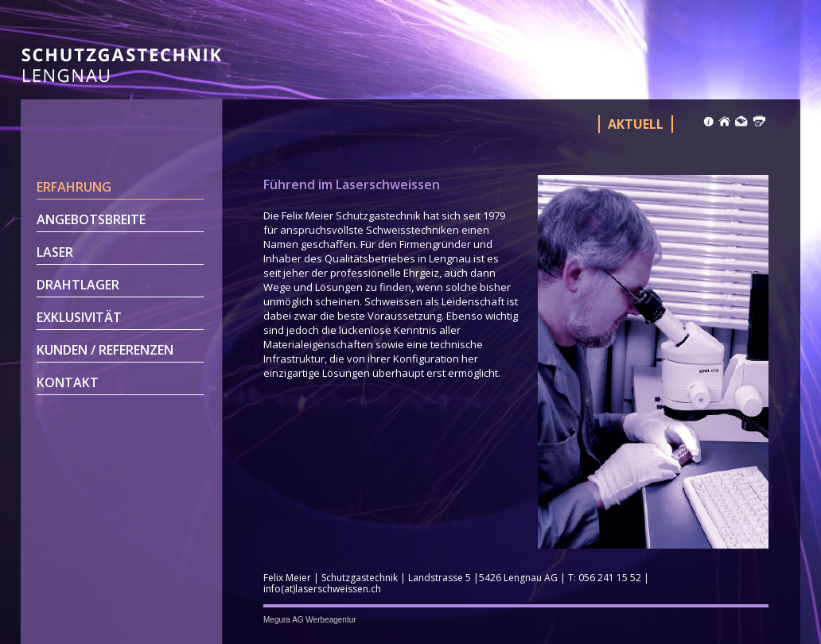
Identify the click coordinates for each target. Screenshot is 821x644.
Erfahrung (74, 187)
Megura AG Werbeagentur (310, 620)
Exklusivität (79, 317)
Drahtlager (78, 285)
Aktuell (636, 124)
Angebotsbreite (91, 219)
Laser (55, 252)
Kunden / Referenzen (105, 350)
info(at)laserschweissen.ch (322, 589)
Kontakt (68, 382)
